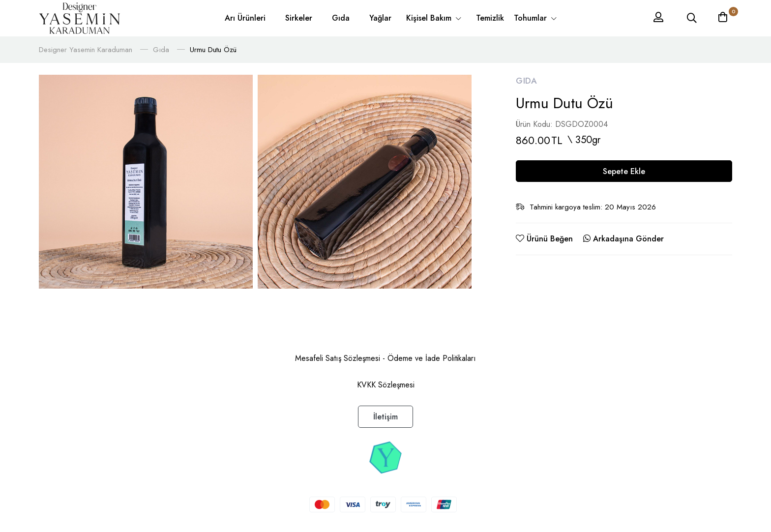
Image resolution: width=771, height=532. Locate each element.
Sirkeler (299, 18)
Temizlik (490, 18)
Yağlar (380, 18)
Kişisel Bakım (430, 18)
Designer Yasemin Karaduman (86, 50)
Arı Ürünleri (245, 18)
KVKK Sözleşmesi (386, 385)
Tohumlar (532, 18)
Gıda (341, 18)
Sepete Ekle (624, 171)
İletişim (385, 417)
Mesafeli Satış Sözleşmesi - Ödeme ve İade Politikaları (385, 358)
